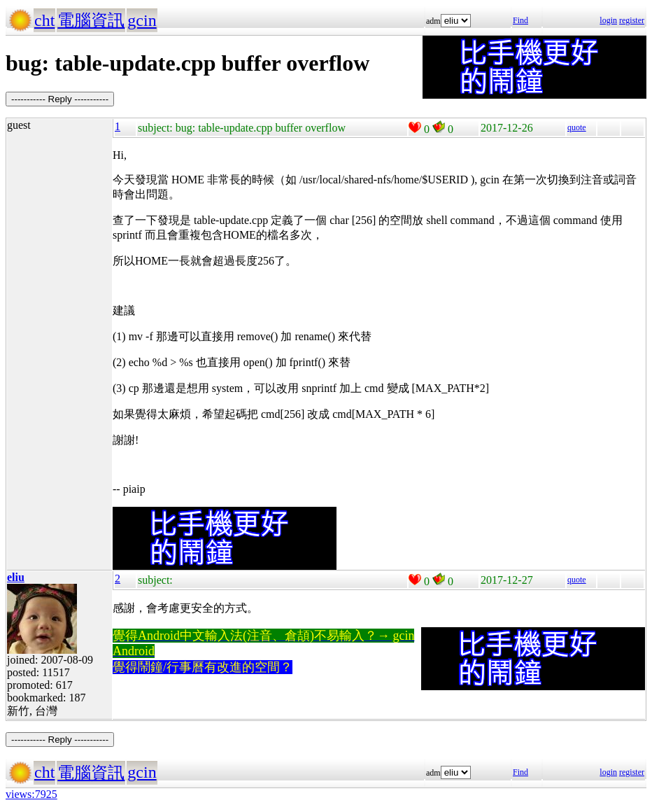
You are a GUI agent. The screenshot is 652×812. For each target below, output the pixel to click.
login (608, 20)
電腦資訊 (91, 20)
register (632, 20)
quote (577, 127)
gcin (142, 20)
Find (520, 20)
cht (44, 20)
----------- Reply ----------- (60, 99)
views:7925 (31, 794)
